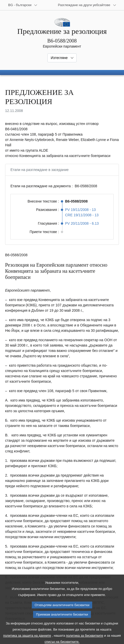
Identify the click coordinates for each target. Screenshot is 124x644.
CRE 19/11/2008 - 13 (82, 215)
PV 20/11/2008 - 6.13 (82, 223)
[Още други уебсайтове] (87, 5)
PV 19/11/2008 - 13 (81, 210)
